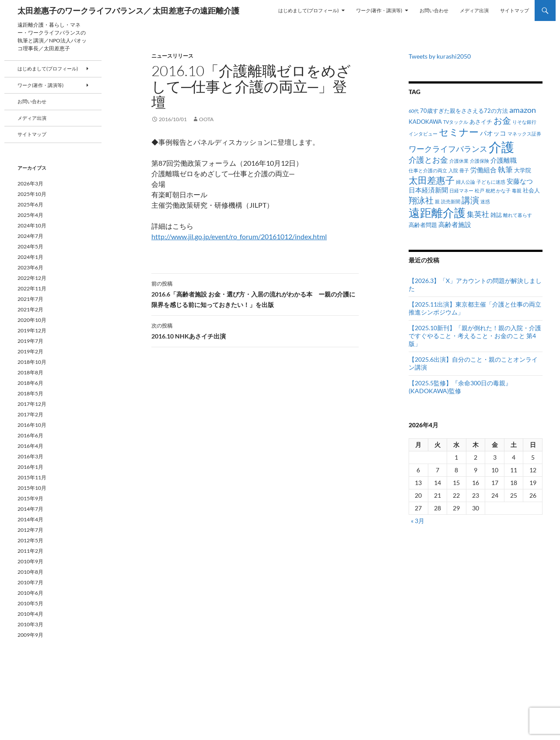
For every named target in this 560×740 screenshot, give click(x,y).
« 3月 (418, 521)
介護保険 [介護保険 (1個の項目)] (479, 161)
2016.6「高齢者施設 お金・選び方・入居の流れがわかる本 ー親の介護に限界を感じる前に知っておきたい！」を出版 (255, 293)
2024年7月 (30, 236)
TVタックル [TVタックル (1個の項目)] (456, 122)
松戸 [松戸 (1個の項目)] (479, 190)
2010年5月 (30, 603)
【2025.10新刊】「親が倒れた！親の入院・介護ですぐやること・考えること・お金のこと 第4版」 (475, 336)
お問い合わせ (434, 10)
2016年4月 (30, 446)
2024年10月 (32, 225)
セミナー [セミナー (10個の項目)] (459, 132)
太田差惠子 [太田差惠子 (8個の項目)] (432, 180)
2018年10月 (32, 362)
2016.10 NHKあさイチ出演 (255, 330)
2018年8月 (30, 372)
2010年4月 (30, 614)
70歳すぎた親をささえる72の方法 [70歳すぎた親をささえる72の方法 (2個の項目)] (464, 111)
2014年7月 (30, 509)
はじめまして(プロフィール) (308, 10)
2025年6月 (30, 204)
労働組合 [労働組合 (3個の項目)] (483, 170)
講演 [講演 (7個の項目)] (470, 200)
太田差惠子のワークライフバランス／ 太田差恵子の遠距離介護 (128, 10)
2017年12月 (32, 404)
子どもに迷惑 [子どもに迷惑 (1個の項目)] (491, 182)
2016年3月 (30, 456)
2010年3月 (30, 624)
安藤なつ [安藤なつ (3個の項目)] (520, 181)
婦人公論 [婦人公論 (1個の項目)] (465, 182)
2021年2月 (30, 309)
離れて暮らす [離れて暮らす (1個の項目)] (518, 215)
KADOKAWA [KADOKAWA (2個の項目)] (425, 122)
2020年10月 (32, 320)
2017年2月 (30, 414)
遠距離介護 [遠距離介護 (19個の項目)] (437, 213)
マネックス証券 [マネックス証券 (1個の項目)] (524, 134)
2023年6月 (30, 267)
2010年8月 (30, 572)
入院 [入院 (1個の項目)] (453, 170)
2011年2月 (30, 551)
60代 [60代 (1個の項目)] (414, 111)
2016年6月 (30, 435)
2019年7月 (30, 341)
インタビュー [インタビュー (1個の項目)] (423, 134)
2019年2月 (30, 351)
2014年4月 (30, 519)
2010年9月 (30, 561)
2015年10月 (32, 488)
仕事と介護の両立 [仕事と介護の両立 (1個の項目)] (428, 170)
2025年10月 (32, 194)
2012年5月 (30, 540)
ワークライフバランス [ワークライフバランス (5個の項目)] (448, 149)
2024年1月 (30, 257)
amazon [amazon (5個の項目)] (523, 110)
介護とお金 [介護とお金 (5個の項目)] (428, 160)
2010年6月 (30, 593)
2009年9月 (30, 635)
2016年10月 (32, 425)
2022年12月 (32, 278)
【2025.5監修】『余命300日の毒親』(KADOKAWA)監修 (460, 387)
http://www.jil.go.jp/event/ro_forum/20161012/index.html (239, 236)
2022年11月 (32, 288)
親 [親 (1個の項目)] (437, 201)
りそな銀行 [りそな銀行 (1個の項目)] (524, 122)
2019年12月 (32, 330)
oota (206, 119)
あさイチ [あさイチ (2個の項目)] (481, 122)
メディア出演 (474, 10)
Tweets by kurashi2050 (440, 56)
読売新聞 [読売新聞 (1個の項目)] (451, 201)
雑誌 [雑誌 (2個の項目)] (496, 215)
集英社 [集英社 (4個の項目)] (478, 214)
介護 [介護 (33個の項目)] (501, 147)
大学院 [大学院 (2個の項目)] (523, 170)
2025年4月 (30, 215)
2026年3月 (30, 183)
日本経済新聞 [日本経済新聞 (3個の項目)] (428, 190)
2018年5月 (30, 393)
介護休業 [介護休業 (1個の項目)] (459, 161)
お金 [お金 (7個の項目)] (502, 120)
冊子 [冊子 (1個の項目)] (464, 170)
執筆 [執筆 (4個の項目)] (505, 169)
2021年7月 (30, 299)
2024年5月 (30, 246)
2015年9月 (30, 498)
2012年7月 (30, 530)
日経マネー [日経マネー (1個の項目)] (461, 190)
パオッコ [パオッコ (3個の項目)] (493, 133)
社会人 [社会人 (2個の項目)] (531, 190)
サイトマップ (514, 10)
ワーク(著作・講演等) (379, 10)
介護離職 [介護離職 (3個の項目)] (504, 160)
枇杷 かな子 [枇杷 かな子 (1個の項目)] (498, 190)
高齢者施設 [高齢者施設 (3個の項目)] (455, 224)
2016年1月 (30, 467)
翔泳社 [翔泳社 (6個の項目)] (421, 200)
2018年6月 (30, 383)
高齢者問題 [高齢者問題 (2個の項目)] (423, 225)
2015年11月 (32, 477)
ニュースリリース (172, 56)
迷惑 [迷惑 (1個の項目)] (485, 201)
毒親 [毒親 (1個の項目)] (517, 190)
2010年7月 (30, 582)
